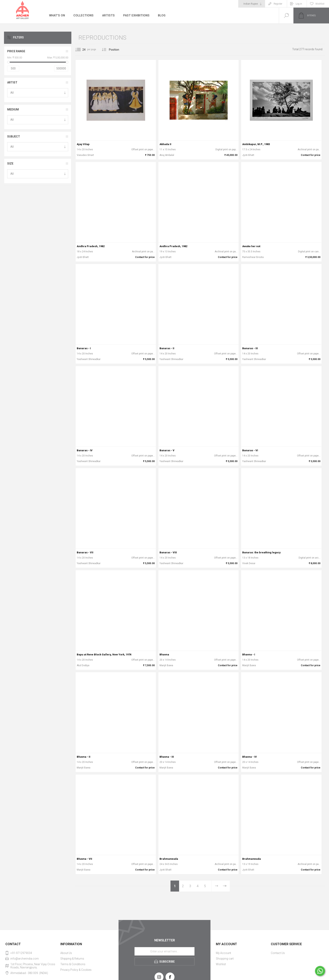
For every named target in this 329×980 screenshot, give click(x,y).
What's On (57, 15)
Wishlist (221, 964)
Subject (14, 136)
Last (225, 886)
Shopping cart (225, 959)
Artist (12, 82)
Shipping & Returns (72, 959)
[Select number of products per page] (81, 50)
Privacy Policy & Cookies (76, 970)
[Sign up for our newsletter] (164, 951)
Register (278, 4)
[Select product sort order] (117, 50)
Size (10, 164)
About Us (66, 953)
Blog (160, 15)
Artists (107, 15)
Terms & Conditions (73, 964)
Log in (299, 4)
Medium (13, 109)
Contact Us (278, 953)
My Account (223, 953)
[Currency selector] (252, 4)
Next (216, 886)
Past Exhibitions (135, 15)
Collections (83, 15)
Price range (16, 51)
